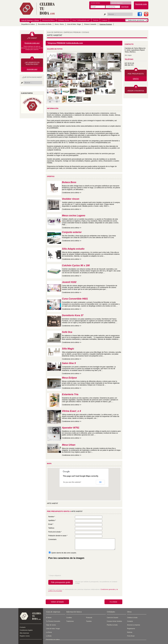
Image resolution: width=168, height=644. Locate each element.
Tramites (89, 621)
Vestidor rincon (71, 199)
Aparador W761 (71, 428)
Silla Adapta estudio (73, 249)
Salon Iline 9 (69, 363)
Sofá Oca (67, 332)
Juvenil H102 (69, 282)
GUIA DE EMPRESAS (55, 32)
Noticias (96, 20)
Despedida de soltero (53, 640)
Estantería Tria (70, 394)
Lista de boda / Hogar (53, 629)
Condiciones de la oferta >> (72, 193)
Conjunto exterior (72, 232)
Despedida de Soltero (28, 24)
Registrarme (131, 629)
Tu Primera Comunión (53, 621)
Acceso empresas (117, 3)
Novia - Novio (59, 24)
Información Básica (48, 20)
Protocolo (89, 618)
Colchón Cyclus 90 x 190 (76, 265)
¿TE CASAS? (32, 38)
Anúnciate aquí (32, 69)
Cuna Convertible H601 (75, 299)
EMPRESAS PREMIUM (72, 32)
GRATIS (136, 79)
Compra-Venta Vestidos (114, 621)
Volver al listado (57, 602)
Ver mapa (128, 55)
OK (100, 482)
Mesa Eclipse (69, 378)
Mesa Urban (69, 445)
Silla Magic (68, 349)
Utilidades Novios (64, 20)
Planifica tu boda (112, 625)
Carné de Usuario (112, 618)
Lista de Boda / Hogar (74, 24)
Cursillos (69, 618)
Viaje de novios (51, 625)
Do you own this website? (72, 482)
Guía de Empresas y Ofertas (30, 20)
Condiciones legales (26, 630)
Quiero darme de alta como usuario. (64, 553)
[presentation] (68, 568)
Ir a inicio (113, 602)
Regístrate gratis (141, 4)
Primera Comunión (90, 24)
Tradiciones (70, 621)
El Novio (49, 618)
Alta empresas (24, 633)
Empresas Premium (106, 24)
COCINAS (86, 32)
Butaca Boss (69, 182)
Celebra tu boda (132, 618)
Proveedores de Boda (45, 24)
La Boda (49, 636)
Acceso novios (95, 3)
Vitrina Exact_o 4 (71, 411)
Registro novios (25, 636)
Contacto (104, 20)
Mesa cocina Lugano (74, 216)
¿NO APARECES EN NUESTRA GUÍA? (32, 63)
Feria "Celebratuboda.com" (81, 20)
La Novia (49, 632)
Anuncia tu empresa (133, 625)
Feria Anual (131, 636)
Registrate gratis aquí (32, 43)
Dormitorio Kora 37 (73, 315)
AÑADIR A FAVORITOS (136, 91)
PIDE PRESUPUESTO (136, 74)
